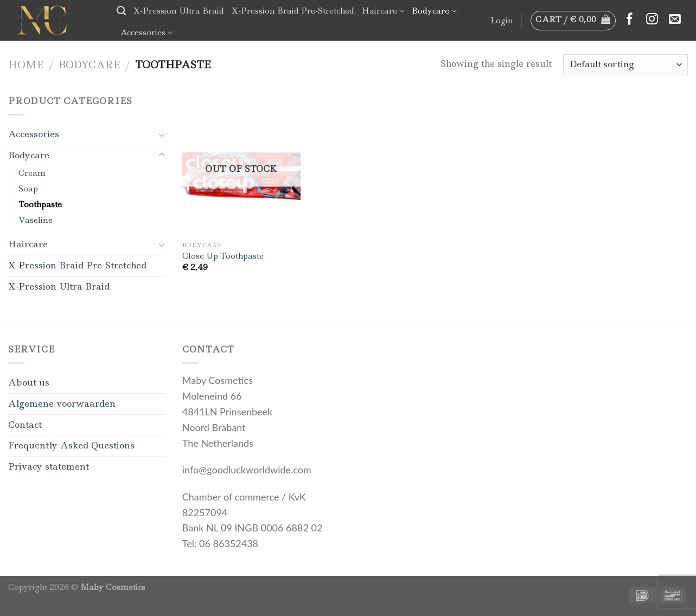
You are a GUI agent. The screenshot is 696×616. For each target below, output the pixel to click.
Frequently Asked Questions (71, 445)
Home (26, 65)
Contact (25, 425)
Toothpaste (40, 204)
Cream (32, 173)
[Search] (121, 11)
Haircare (383, 11)
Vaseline (36, 220)
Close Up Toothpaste (223, 256)
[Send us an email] (675, 20)
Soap (28, 189)
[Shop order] (625, 65)
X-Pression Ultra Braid (179, 11)
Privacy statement (49, 466)
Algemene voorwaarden (62, 403)
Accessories (146, 33)
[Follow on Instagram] (652, 20)
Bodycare (434, 11)
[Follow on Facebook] (630, 20)
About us (29, 382)
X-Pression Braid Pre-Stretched (293, 11)
